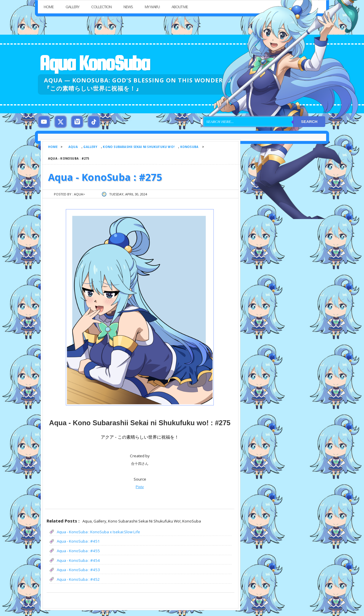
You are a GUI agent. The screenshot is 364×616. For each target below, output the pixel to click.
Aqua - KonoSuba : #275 (105, 177)
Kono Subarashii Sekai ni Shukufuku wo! (139, 147)
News (128, 7)
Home (49, 7)
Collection (101, 7)
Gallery (72, 7)
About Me (180, 7)
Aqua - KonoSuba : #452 (78, 579)
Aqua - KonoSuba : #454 (78, 560)
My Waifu (152, 7)
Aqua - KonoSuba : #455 (78, 551)
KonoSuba (189, 147)
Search (309, 122)
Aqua (73, 147)
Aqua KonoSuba (94, 63)
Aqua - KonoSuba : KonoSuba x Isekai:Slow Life (98, 532)
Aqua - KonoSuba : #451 (78, 541)
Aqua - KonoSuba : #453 (78, 570)
